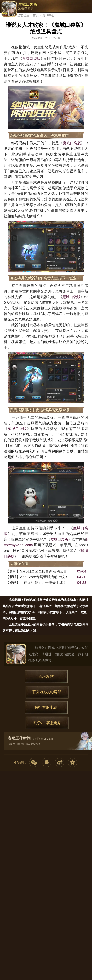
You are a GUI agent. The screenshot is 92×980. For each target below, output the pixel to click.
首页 (36, 15)
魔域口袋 (16, 654)
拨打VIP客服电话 (47, 723)
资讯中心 (48, 15)
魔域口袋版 (9, 9)
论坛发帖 (46, 676)
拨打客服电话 (46, 707)
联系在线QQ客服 (47, 692)
